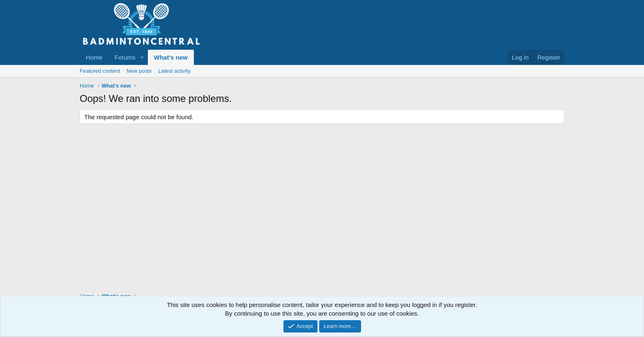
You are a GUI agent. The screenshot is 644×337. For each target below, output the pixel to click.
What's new (171, 57)
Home (94, 57)
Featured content (100, 71)
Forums (125, 57)
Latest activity (174, 71)
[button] (142, 57)
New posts (139, 71)
